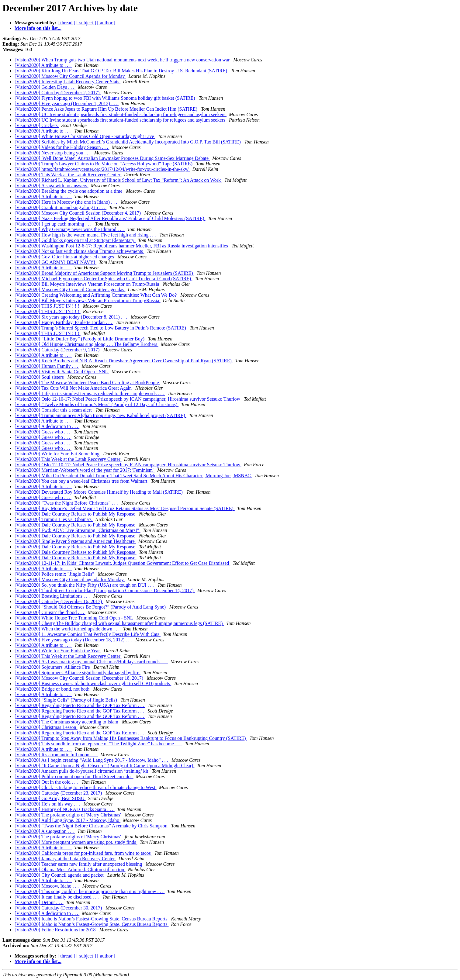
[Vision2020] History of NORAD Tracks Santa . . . (65, 809)
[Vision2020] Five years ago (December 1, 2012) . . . (67, 104)
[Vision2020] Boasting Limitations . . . (53, 596)
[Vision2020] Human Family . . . (47, 366)
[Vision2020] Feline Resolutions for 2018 (56, 930)
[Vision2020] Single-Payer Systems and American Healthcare (75, 541)
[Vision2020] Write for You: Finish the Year (58, 651)
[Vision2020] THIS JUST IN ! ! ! (48, 306)
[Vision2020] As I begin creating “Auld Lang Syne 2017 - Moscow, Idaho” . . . (92, 760)
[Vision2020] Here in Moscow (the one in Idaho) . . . (66, 202)
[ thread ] (66, 23)
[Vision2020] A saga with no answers (52, 186)
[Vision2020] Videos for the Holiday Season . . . (62, 147)
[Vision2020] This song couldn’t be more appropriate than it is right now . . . (90, 891)
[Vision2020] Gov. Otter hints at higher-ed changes (65, 257)
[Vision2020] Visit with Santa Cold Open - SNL (62, 372)
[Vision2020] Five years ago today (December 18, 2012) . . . (74, 640)
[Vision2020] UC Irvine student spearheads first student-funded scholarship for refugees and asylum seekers (121, 114)
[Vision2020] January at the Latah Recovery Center (65, 859)
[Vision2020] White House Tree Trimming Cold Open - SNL (74, 618)
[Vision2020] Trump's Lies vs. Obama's (54, 519)
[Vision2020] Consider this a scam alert (54, 410)
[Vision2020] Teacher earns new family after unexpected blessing (79, 864)
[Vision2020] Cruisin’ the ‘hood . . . (50, 612)
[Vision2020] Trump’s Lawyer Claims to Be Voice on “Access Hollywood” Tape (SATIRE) (104, 164)
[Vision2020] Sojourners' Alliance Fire (53, 667)
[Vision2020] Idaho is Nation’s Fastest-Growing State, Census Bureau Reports (92, 919)
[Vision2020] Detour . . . (39, 902)
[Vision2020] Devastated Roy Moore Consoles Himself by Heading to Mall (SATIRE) (99, 492)
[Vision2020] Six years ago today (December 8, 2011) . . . (71, 317)
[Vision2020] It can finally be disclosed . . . (57, 897)
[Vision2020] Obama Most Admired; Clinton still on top (70, 870)
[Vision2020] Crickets (37, 125)
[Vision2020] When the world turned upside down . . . (68, 629)
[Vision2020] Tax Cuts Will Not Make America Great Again (74, 388)
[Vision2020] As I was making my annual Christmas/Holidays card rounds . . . (91, 662)
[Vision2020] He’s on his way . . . (48, 804)
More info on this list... (38, 28)
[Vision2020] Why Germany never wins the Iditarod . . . (70, 229)
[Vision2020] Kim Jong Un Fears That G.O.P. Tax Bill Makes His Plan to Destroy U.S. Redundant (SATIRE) (121, 71)
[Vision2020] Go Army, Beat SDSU (50, 798)
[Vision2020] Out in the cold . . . (47, 782)
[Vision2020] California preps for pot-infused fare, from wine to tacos (83, 853)
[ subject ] (86, 23)
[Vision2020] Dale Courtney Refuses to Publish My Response (76, 514)
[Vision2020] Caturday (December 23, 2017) (59, 793)
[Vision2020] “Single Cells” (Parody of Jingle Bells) (66, 700)
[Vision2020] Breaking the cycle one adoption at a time (69, 191)
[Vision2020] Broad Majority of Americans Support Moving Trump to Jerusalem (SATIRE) (104, 273)
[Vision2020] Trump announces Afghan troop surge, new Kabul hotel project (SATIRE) (100, 415)
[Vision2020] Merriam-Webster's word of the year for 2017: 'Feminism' (85, 470)
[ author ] (106, 23)
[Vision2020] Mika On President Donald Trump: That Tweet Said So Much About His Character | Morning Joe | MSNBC (133, 476)
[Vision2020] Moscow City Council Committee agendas (70, 290)
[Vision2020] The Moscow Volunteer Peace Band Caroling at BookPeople (87, 383)
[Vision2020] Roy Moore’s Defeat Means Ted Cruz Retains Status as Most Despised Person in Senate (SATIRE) (125, 508)
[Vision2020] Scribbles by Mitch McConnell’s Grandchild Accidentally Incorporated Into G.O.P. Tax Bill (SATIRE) (128, 142)
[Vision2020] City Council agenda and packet (60, 875)
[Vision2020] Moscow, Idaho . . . (47, 886)
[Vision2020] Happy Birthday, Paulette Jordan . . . (64, 322)
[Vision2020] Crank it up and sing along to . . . (61, 207)
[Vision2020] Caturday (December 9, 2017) (58, 350)
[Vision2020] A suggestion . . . (45, 831)
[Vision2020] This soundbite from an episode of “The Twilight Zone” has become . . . (99, 744)
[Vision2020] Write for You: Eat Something (58, 454)
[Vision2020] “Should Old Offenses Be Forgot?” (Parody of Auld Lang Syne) (91, 607)
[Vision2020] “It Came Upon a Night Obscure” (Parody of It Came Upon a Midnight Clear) (104, 766)
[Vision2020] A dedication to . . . (47, 426)
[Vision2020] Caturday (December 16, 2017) (59, 601)
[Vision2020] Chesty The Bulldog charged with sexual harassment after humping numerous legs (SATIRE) (119, 623)
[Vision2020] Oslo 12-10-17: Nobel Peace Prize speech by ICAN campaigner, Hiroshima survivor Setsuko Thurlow (128, 399)
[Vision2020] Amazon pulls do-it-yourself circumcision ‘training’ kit (82, 771)
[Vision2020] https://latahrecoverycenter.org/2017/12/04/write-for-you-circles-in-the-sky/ (102, 169)
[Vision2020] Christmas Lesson (46, 727)
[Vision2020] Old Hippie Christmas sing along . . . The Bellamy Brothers (86, 344)
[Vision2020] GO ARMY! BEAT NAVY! (55, 262)
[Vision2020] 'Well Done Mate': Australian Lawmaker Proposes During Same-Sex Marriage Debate (112, 158)
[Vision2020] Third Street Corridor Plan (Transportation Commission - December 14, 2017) (105, 590)
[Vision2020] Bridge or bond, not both (53, 689)
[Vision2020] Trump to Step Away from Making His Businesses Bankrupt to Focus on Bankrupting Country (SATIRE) (131, 738)
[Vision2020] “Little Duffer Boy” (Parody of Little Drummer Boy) (80, 339)
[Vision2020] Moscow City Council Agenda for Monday (70, 76)
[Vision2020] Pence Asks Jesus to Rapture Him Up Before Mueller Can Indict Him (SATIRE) (107, 109)
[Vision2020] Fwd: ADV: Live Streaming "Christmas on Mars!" (78, 530)
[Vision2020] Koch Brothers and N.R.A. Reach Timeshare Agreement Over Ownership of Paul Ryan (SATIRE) (124, 361)
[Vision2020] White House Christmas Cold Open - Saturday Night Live (85, 136)
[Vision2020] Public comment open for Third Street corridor (74, 776)
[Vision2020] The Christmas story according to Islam (67, 722)
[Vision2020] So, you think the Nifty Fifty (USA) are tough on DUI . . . (85, 585)
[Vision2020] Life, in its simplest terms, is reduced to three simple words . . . (90, 393)
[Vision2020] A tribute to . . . (43, 65)
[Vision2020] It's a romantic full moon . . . (56, 755)
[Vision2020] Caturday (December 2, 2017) (58, 93)
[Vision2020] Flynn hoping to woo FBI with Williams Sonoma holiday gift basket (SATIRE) (105, 98)
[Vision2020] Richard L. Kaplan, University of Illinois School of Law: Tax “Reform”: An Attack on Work (118, 180)
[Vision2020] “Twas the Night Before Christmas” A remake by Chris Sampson (92, 826)
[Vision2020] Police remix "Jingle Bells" (55, 574)
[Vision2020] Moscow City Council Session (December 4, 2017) (78, 213)
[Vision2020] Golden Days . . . (45, 87)
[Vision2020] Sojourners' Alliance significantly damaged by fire (78, 673)
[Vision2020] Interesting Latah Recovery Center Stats (67, 82)
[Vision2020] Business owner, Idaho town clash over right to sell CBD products (93, 683)
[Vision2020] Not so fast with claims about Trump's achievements (79, 251)
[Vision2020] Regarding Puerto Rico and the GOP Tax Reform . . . (80, 705)
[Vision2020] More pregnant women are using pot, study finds (76, 842)
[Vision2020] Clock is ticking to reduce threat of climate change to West (86, 787)
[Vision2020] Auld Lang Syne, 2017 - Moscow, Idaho (67, 820)
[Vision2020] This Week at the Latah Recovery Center (68, 175)
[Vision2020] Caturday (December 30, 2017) (59, 908)
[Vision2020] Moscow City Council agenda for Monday (70, 580)
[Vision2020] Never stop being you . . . (53, 153)
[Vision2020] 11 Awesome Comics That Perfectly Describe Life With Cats (88, 634)
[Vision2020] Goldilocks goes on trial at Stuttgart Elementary (75, 240)
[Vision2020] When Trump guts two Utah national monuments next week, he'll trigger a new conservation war (123, 60)
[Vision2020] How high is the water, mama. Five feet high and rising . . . (86, 235)
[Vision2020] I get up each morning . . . (54, 224)
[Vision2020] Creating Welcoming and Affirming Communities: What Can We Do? (96, 295)
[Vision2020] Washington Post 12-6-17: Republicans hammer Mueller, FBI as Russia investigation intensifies (122, 246)
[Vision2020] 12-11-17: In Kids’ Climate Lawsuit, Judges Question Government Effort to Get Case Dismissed (122, 563)
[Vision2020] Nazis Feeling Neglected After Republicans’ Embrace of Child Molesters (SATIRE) (110, 218)
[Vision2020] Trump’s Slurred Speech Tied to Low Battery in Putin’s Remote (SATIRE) (101, 328)
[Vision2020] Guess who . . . (43, 432)
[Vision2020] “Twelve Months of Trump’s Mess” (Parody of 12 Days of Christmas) (97, 404)
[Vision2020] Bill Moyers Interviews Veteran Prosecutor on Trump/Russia (88, 284)
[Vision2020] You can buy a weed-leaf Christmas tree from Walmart (81, 481)
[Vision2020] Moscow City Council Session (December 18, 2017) (80, 678)
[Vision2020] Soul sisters (40, 377)
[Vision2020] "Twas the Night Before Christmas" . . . (67, 503)
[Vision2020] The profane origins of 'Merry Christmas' (68, 815)
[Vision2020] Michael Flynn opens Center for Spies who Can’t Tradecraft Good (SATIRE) (103, 279)
